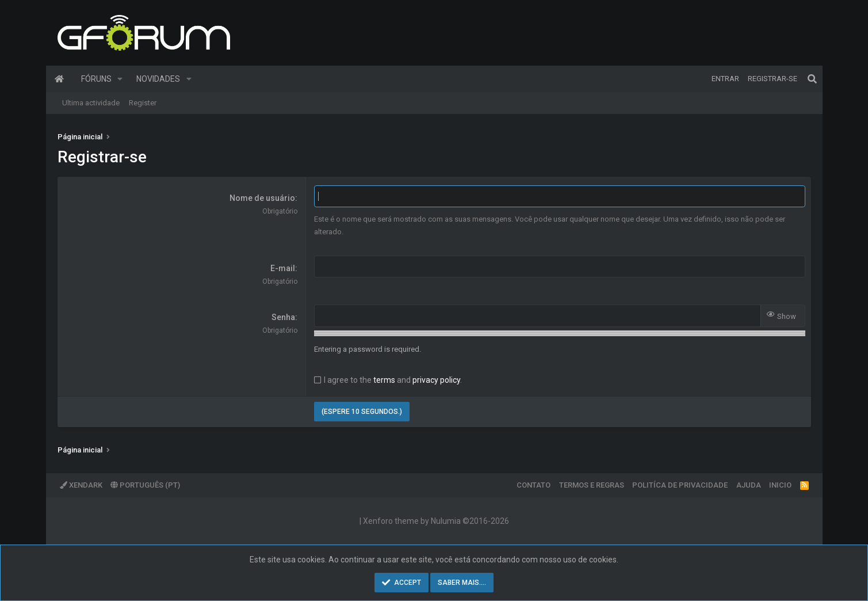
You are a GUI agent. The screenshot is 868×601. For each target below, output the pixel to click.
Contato (534, 485)
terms (384, 380)
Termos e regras (592, 485)
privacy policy (436, 380)
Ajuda (749, 485)
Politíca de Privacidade (680, 485)
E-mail (283, 268)
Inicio (780, 485)
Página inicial (59, 79)
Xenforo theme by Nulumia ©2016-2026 (436, 521)
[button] (120, 79)
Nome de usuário (262, 198)
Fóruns (96, 79)
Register (143, 103)
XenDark (81, 485)
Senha (283, 317)
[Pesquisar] (812, 79)
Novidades (158, 79)
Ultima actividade (91, 103)
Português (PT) (145, 485)
